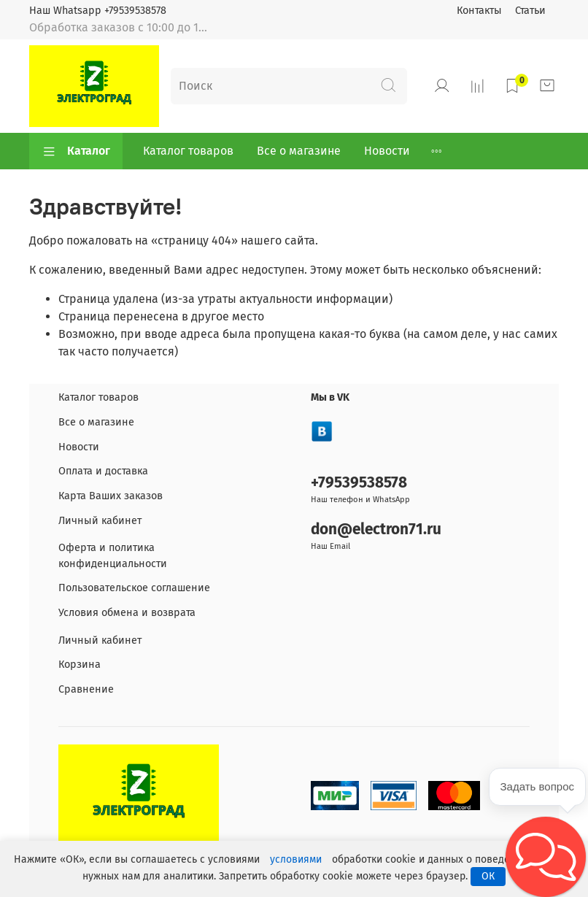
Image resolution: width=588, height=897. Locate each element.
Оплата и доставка (103, 471)
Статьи (530, 11)
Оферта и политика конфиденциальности (113, 556)
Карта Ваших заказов (111, 496)
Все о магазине (299, 151)
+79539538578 (359, 483)
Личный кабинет (100, 521)
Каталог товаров (188, 151)
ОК (488, 876)
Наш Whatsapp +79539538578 (98, 11)
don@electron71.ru (376, 530)
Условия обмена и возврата (127, 613)
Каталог (76, 151)
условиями (296, 859)
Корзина (80, 665)
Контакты (479, 11)
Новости (387, 151)
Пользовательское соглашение (134, 588)
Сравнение (86, 689)
